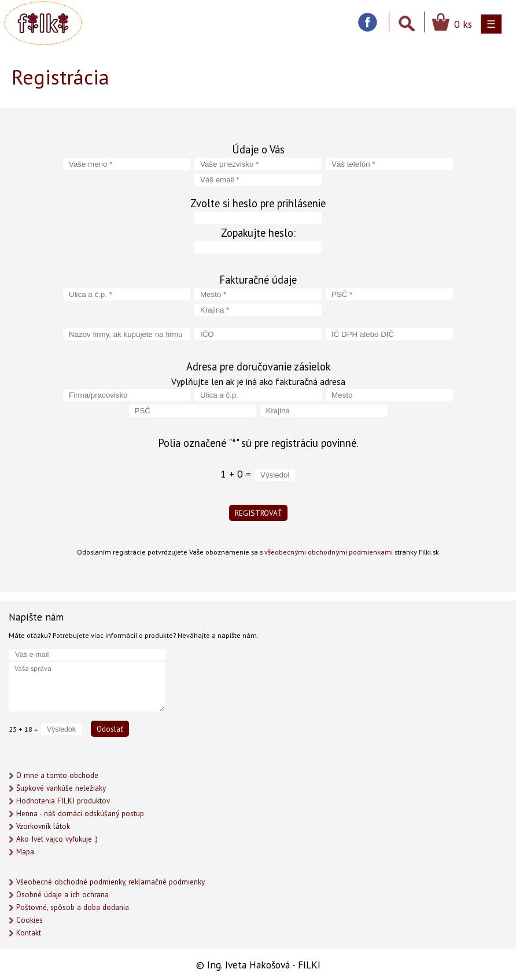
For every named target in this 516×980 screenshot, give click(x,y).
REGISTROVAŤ (258, 513)
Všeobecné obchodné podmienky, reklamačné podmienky (110, 882)
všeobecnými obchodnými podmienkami (329, 552)
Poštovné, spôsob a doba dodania (73, 907)
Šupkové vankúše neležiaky (61, 788)
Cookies (30, 920)
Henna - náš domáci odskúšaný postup (80, 814)
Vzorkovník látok (43, 826)
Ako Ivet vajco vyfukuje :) (57, 839)
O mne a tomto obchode (57, 775)
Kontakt (29, 933)
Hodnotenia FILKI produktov (63, 801)
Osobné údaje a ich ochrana (62, 895)
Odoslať (110, 729)
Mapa (25, 852)
